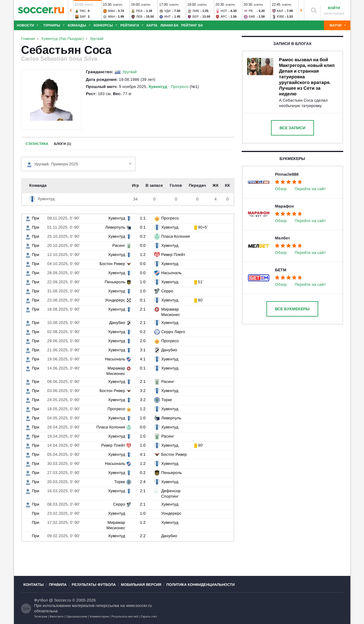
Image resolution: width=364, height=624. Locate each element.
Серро (167, 291)
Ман (111, 11)
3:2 (143, 391)
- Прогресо (168, 87)
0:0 (143, 245)
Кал (280, 11)
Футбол (41, 600)
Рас (83, 11)
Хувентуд (42, 199)
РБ (251, 11)
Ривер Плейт (173, 254)
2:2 (143, 536)
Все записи (292, 128)
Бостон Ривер (113, 264)
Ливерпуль (115, 227)
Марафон (284, 206)
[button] (71, 10)
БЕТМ (281, 270)
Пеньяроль (115, 282)
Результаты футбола (94, 585)
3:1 (143, 350)
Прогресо (170, 218)
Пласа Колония (175, 236)
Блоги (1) (63, 144)
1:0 (143, 282)
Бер (196, 17)
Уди (167, 11)
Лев (139, 17)
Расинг (119, 245)
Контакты (34, 585)
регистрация (334, 13)
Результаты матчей (125, 616)
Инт (168, 17)
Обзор (281, 189)
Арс (224, 17)
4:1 (143, 359)
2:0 (143, 341)
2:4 (143, 482)
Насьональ (171, 273)
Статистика (37, 144)
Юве (281, 17)
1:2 (143, 254)
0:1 (143, 227)
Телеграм (41, 616)
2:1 (143, 309)
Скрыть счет (149, 616)
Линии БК (169, 25)
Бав (252, 17)
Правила (58, 585)
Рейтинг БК (192, 25)
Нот (224, 11)
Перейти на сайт (310, 189)
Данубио (117, 323)
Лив (196, 11)
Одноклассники (77, 616)
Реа (139, 11)
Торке (166, 400)
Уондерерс (115, 300)
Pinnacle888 (287, 174)
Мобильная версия (141, 585)
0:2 (143, 236)
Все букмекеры (292, 309)
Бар (83, 17)
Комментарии (99, 616)
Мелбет (283, 238)
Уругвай (130, 72)
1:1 (143, 218)
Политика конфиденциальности (200, 585)
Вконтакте (57, 616)
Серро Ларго (173, 332)
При (32, 218)
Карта (152, 25)
